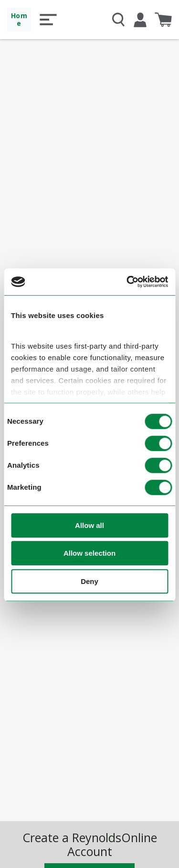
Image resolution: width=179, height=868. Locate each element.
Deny (89, 581)
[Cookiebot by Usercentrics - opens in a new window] (127, 282)
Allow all (89, 525)
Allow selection (89, 554)
